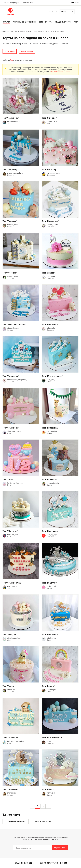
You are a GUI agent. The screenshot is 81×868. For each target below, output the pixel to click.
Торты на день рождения (24, 22)
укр (73, 3)
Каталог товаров (17, 32)
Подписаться (60, 848)
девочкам (10, 51)
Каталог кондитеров (11, 3)
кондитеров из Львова (60, 72)
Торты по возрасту (40, 32)
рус (77, 3)
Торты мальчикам (16, 821)
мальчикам (27, 51)
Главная (6, 32)
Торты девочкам (43, 821)
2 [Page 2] (43, 806)
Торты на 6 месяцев (57, 32)
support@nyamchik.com (53, 863)
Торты (29, 32)
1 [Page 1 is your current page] (38, 806)
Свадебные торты (63, 22)
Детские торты (45, 22)
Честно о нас (27, 3)
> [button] (48, 806)
